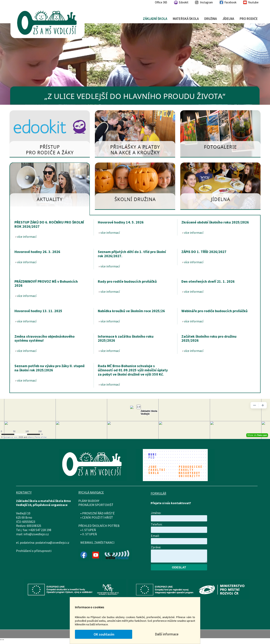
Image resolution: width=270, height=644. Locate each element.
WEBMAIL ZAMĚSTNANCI (97, 542)
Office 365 (161, 2)
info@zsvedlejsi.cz (36, 534)
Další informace (167, 634)
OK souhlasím (104, 634)
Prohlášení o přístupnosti (34, 551)
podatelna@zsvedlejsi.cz (52, 542)
